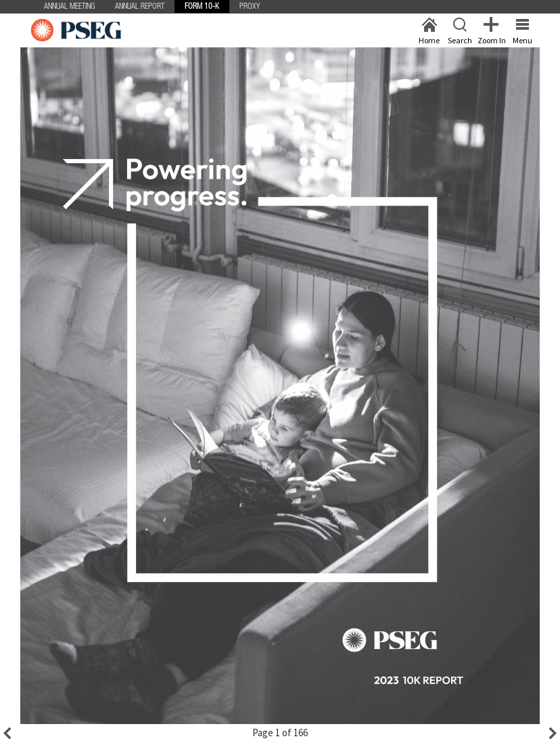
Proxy (250, 7)
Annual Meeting (69, 7)
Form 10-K (202, 7)
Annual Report (140, 7)
